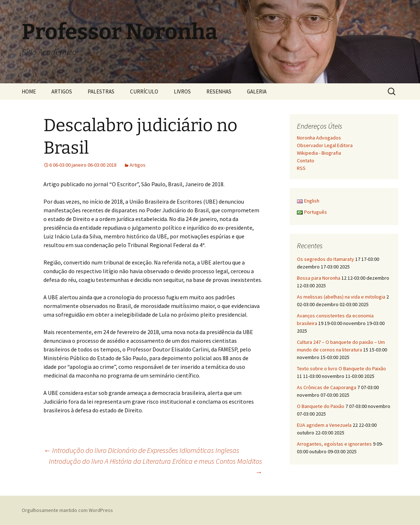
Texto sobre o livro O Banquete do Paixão (341, 368)
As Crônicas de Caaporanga (327, 387)
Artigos (138, 165)
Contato (306, 161)
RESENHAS (219, 91)
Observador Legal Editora (325, 145)
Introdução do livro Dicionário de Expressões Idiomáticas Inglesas (141, 450)
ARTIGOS (62, 91)
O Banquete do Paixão (321, 406)
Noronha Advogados (319, 138)
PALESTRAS (101, 91)
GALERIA (257, 91)
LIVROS (182, 91)
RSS (301, 168)
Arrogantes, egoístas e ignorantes (334, 444)
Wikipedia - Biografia (319, 153)
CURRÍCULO (144, 91)
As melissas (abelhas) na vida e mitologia (341, 297)
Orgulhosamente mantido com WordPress (67, 510)
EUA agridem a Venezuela (324, 425)
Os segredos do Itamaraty (325, 259)
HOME (29, 91)
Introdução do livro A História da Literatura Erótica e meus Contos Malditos (156, 466)
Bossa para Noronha (319, 278)
